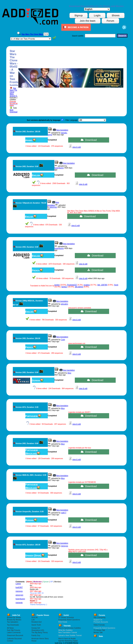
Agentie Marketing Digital (68, 641)
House (34, 641)
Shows (116, 15)
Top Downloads (13, 625)
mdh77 (64, 513)
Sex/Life (34, 617)
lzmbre (57, 285)
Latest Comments (14, 633)
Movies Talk (98, 633)
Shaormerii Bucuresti (15, 635)
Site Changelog (99, 617)
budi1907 (19, 587)
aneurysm (53, 207)
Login (97, 15)
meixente (19, 603)
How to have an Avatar (67, 639)
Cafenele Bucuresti (14, 639)
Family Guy (36, 635)
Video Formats (99, 625)
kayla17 (64, 287)
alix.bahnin (79, 287)
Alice (69, 373)
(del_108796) (102, 285)
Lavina (18, 584)
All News (10, 628)
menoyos (65, 546)
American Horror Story (40, 639)
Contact (10, 641)
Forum (110, 21)
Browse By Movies (14, 620)
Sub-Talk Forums (14, 630)
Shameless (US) (38, 630)
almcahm (65, 304)
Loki (33, 620)
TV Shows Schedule (66, 617)
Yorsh (116, 285)
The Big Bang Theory (39, 633)
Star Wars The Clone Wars (13, 91)
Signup (79, 15)
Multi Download (14, 111)
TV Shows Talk (99, 630)
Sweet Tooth (36, 625)
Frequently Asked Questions (69, 620)
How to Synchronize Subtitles (70, 628)
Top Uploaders (12, 622)
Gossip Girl (36, 628)
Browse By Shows (14, 617)
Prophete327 (72, 285)
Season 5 (13, 96)
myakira (87, 285)
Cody (63, 340)
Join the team (88, 21)
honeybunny (59, 168)
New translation (62, 130)
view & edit (77, 147)
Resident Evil (36, 622)
